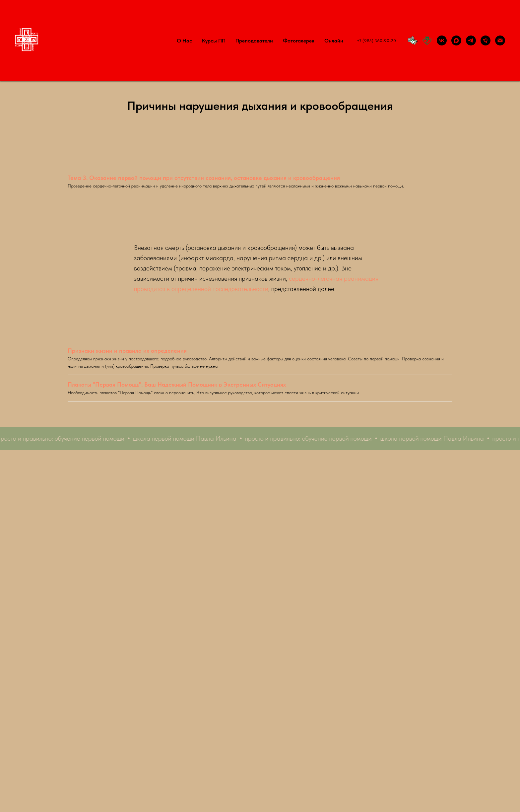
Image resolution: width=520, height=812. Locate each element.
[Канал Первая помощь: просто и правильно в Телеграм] (471, 40)
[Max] (456, 40)
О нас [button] (184, 41)
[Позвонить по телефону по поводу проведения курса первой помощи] (486, 40)
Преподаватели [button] (254, 41)
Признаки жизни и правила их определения (127, 351)
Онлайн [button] (334, 41)
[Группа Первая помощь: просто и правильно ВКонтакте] (442, 40)
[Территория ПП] (413, 40)
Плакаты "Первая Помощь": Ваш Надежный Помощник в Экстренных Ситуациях (177, 384)
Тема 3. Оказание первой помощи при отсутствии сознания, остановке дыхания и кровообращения (204, 178)
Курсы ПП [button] (214, 41)
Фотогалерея (299, 41)
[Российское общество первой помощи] (427, 40)
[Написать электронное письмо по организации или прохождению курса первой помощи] (500, 40)
